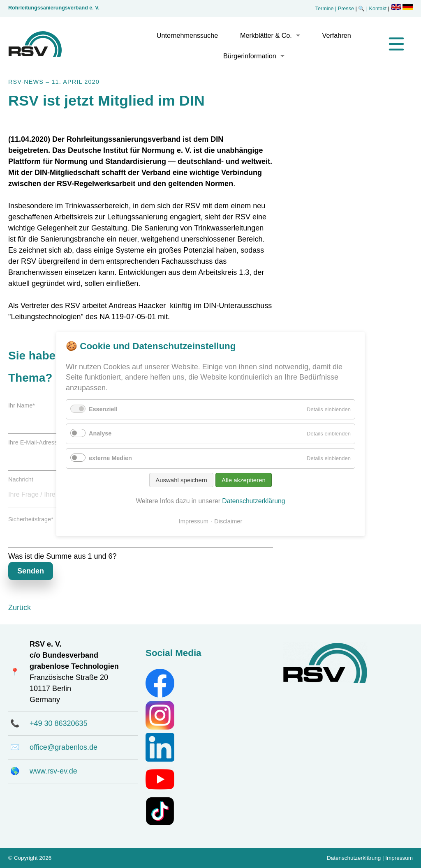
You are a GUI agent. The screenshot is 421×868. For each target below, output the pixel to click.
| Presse (345, 9)
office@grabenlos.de (64, 747)
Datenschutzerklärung (354, 858)
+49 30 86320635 (59, 723)
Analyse (100, 433)
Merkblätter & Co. (266, 35)
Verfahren (337, 35)
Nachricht (21, 479)
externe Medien (110, 458)
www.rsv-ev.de (53, 771)
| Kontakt (377, 9)
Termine (325, 9)
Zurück (20, 608)
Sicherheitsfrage (31, 519)
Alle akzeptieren (244, 480)
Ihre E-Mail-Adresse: (36, 442)
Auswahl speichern (181, 480)
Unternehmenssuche (187, 35)
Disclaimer (228, 521)
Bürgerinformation (250, 56)
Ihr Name (22, 405)
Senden (31, 571)
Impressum (399, 858)
